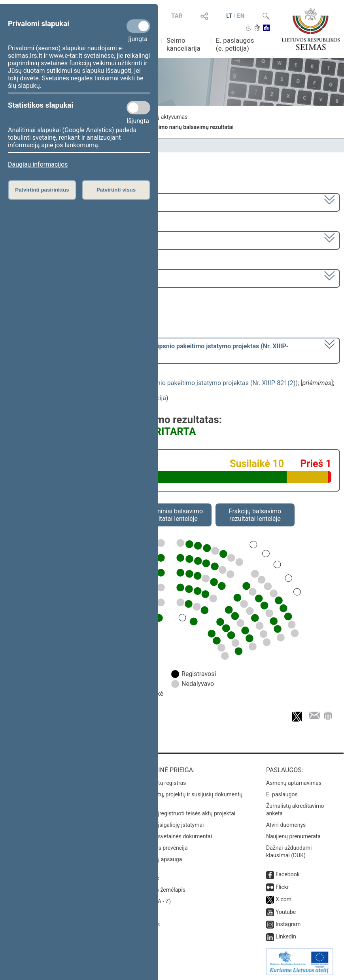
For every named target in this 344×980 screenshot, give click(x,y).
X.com (284, 899)
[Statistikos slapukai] (138, 108)
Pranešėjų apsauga (159, 859)
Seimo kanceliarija (183, 44)
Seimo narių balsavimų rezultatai (193, 127)
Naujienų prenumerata (293, 836)
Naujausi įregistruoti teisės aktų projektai (185, 813)
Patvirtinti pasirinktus (42, 190)
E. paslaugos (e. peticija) (235, 44)
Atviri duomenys (286, 825)
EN (241, 16)
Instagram (288, 924)
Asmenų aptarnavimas (294, 783)
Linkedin (286, 936)
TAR (177, 16)
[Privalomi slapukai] (138, 26)
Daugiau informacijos (38, 164)
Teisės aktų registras (161, 783)
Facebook (288, 874)
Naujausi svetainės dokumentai (174, 836)
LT (229, 16)
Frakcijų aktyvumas (164, 117)
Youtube (286, 912)
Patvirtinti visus (116, 190)
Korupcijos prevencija (162, 848)
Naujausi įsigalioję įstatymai (170, 825)
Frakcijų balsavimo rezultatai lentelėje (255, 515)
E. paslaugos (282, 794)
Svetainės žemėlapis (160, 890)
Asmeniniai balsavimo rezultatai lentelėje (172, 515)
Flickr (282, 887)
